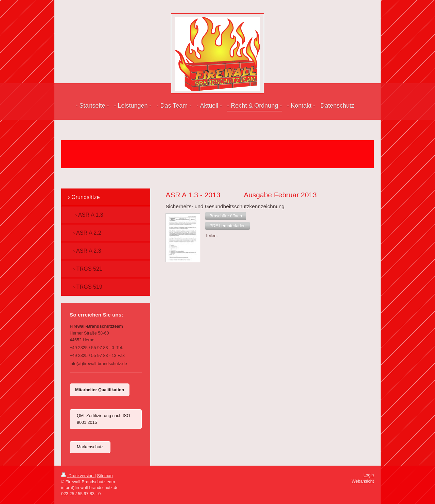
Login (369, 475)
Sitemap (105, 476)
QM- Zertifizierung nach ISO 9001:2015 (103, 419)
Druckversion (78, 476)
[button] (226, 216)
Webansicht (363, 481)
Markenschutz (90, 447)
